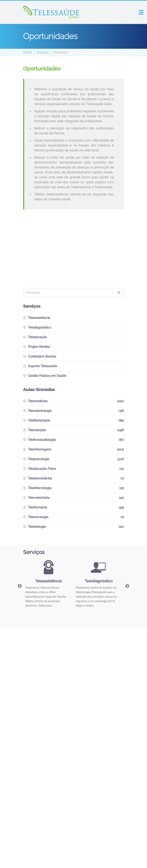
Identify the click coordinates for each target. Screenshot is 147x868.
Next (127, 586)
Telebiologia (37, 527)
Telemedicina (38, 401)
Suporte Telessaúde (43, 366)
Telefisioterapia (39, 420)
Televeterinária (39, 498)
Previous (20, 586)
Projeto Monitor (39, 347)
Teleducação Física (42, 469)
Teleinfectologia (40, 488)
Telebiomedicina (40, 478)
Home (27, 52)
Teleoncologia (38, 517)
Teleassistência (39, 318)
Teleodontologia (40, 411)
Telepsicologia (39, 459)
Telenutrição (37, 430)
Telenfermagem (40, 449)
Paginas (43, 52)
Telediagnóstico (40, 327)
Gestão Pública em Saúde (47, 376)
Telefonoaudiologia (42, 440)
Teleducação (37, 337)
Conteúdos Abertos (42, 356)
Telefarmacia (38, 507)
